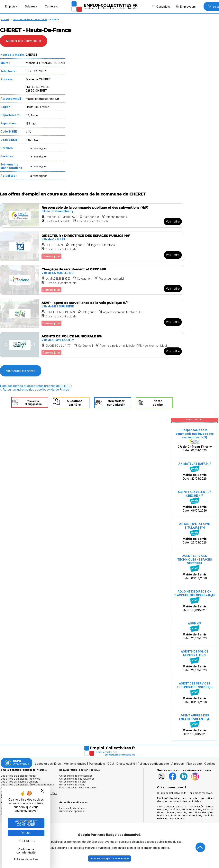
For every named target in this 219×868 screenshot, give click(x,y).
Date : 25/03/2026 (195, 533)
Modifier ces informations (23, 41)
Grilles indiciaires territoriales (76, 776)
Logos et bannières (48, 764)
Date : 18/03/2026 (195, 725)
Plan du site (194, 764)
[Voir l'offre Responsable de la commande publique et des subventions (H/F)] (92, 215)
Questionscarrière (75, 403)
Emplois (12, 6)
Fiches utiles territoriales (73, 808)
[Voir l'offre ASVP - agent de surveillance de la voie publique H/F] (92, 313)
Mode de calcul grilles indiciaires (78, 788)
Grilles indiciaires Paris (72, 785)
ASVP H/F (195, 623)
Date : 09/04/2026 (195, 567)
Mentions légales (75, 764)
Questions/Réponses (72, 811)
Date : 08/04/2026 (195, 693)
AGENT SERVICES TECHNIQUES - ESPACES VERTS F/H (195, 559)
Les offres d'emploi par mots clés (21, 779)
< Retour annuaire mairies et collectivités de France (35, 389)
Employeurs (186, 6)
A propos (178, 764)
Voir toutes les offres (21, 371)
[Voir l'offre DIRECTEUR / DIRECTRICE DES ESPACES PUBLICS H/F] (92, 246)
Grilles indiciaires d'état (73, 782)
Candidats (161, 6)
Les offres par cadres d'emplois (20, 782)
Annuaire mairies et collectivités (30, 19)
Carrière (52, 6)
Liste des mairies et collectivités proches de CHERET (36, 386)
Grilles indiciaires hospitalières (77, 779)
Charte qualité (126, 764)
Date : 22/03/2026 (195, 471)
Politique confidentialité (153, 764)
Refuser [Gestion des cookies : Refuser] (26, 833)
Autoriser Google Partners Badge (109, 858)
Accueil (5, 19)
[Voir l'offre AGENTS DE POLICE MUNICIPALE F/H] (92, 345)
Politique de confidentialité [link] (26, 851)
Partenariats (97, 764)
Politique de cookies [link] (26, 859)
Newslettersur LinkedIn (116, 403)
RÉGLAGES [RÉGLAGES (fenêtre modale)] (26, 841)
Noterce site (158, 403)
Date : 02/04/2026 (195, 440)
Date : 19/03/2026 (195, 601)
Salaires (32, 6)
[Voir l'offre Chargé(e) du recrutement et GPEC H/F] (92, 280)
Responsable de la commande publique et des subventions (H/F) (195, 434)
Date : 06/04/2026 (195, 501)
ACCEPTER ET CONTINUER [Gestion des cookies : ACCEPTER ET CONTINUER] (26, 823)
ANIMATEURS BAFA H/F (195, 464)
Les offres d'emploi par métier (19, 776)
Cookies (210, 764)
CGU (111, 764)
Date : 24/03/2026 (195, 631)
